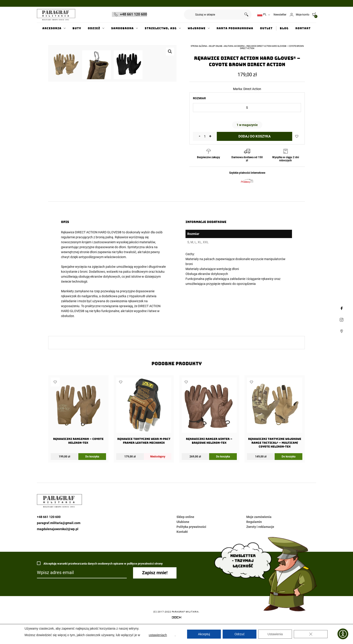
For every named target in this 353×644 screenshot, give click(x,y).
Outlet (266, 28)
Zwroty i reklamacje (260, 541)
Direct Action (252, 89)
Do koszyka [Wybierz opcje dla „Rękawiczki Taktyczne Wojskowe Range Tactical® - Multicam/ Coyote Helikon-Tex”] (289, 471)
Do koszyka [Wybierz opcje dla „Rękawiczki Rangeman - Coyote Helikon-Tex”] (92, 471)
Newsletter (280, 15)
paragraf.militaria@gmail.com (59, 537)
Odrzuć (239, 634)
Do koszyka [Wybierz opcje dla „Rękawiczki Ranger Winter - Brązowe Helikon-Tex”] (223, 471)
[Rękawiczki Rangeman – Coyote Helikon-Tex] (78, 427)
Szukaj (246, 15)
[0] (313, 14)
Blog (284, 28)
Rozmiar (199, 98)
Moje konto (303, 15)
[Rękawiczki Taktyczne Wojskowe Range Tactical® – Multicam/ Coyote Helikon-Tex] (275, 429)
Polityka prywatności (191, 541)
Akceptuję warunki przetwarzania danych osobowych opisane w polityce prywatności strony (100, 578)
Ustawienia (275, 634)
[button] (170, 52)
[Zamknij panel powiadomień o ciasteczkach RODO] (311, 634)
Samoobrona (122, 28)
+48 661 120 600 (134, 14)
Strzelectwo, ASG (161, 28)
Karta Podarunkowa (235, 28)
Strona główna (199, 46)
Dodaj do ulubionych (297, 136)
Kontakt (303, 28)
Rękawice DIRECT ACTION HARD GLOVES (90, 247)
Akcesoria (52, 28)
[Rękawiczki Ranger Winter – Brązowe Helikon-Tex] (209, 427)
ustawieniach (158, 635)
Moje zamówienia (259, 531)
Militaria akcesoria (234, 46)
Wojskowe (197, 28)
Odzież (94, 28)
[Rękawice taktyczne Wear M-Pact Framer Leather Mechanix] (144, 427)
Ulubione (183, 536)
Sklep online (216, 46)
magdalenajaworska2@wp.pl (58, 543)
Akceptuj (204, 634)
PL (262, 15)
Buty (77, 28)
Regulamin (254, 536)
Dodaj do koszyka (255, 136)
